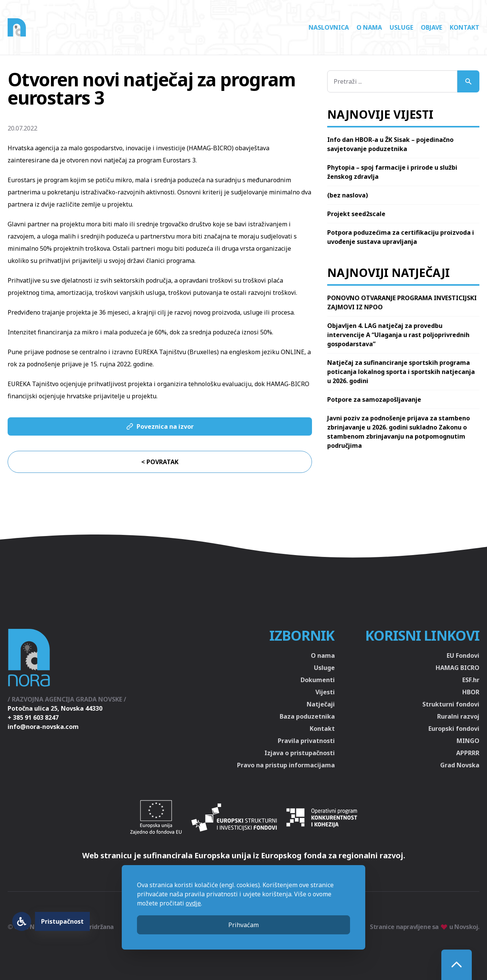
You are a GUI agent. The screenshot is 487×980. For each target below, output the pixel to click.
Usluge (401, 27)
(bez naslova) (348, 195)
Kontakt (465, 27)
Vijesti (325, 692)
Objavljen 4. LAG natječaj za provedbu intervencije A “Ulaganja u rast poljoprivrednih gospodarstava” (398, 335)
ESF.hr (471, 680)
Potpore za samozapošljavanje (374, 399)
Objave (431, 27)
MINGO (468, 741)
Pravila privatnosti (306, 741)
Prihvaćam (243, 925)
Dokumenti (318, 680)
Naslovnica (329, 27)
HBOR (471, 692)
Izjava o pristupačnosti (300, 753)
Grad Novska (460, 765)
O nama (369, 27)
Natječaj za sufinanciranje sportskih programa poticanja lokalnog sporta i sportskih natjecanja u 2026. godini (401, 372)
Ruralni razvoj (458, 716)
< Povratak (160, 462)
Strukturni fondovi (451, 704)
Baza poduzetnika (307, 716)
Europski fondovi (454, 729)
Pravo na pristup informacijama (286, 765)
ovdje (193, 903)
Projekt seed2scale (356, 214)
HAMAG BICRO (458, 668)
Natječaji (321, 704)
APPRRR (468, 753)
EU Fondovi (463, 655)
